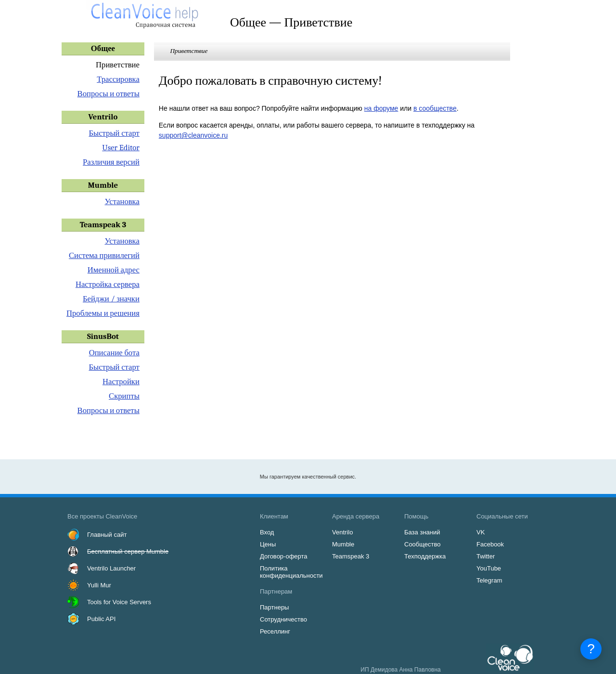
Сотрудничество (283, 619)
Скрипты (124, 396)
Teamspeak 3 (351, 556)
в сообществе (435, 108)
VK (481, 532)
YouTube (489, 568)
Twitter (486, 556)
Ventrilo (342, 532)
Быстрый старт (114, 133)
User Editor (121, 148)
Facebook (490, 544)
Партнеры (274, 607)
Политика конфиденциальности (291, 572)
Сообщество (423, 544)
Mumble (343, 544)
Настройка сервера (108, 284)
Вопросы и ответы (109, 94)
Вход (267, 532)
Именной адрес (114, 270)
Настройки (121, 382)
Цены (268, 544)
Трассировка (118, 79)
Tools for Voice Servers (119, 602)
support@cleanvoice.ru (193, 135)
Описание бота (114, 353)
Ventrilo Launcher (111, 568)
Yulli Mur (99, 585)
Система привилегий (104, 255)
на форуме (381, 108)
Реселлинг (275, 631)
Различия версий (111, 162)
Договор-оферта (284, 556)
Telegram (489, 580)
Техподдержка (425, 556)
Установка (122, 201)
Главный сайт (107, 535)
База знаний (422, 532)
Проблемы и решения (103, 313)
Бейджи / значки (111, 299)
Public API (101, 619)
